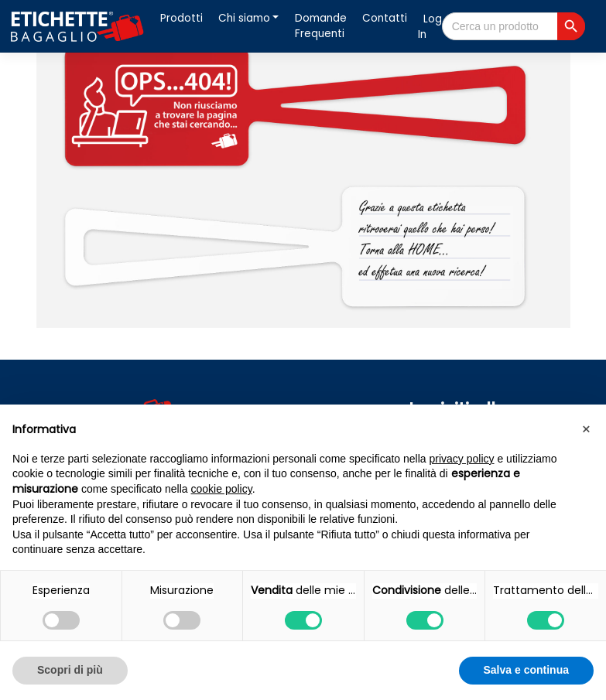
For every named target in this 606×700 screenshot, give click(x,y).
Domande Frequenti (321, 26)
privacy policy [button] (462, 459)
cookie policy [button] (222, 489)
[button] (586, 429)
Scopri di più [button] (70, 670)
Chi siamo (244, 18)
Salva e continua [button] (526, 670)
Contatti (385, 18)
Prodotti (181, 18)
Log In (430, 27)
